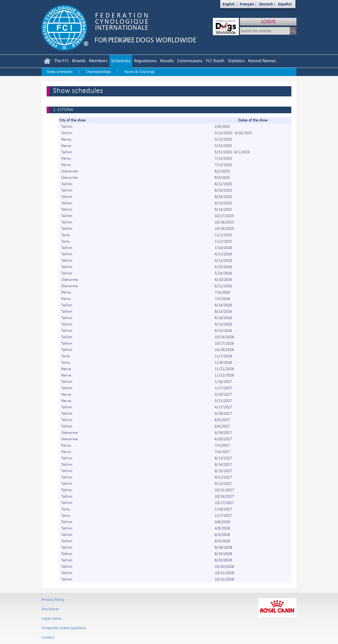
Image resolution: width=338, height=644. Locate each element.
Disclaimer (50, 609)
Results (167, 61)
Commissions (190, 61)
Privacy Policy (53, 599)
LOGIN (268, 21)
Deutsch (266, 4)
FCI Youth (215, 61)
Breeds (79, 61)
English (229, 4)
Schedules (121, 61)
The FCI (61, 61)
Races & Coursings (140, 72)
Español (285, 4)
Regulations (145, 61)
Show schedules (60, 72)
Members (98, 61)
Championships (98, 72)
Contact (48, 637)
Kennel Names (262, 61)
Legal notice (52, 618)
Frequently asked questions (64, 628)
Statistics (236, 61)
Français (247, 4)
